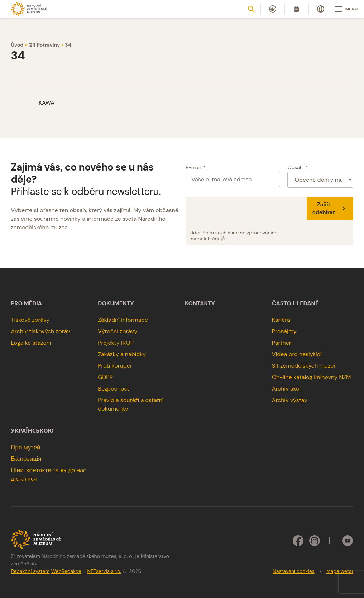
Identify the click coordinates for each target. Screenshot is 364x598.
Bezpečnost (113, 389)
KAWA (47, 103)
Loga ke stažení (31, 343)
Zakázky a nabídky (122, 354)
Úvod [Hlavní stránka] (17, 45)
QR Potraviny (44, 45)
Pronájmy (284, 331)
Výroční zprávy (118, 331)
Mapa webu (340, 571)
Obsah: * (297, 167)
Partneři (282, 343)
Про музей (25, 447)
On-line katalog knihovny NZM (312, 377)
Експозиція (26, 459)
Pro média (26, 303)
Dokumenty (116, 303)
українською (32, 431)
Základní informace (123, 320)
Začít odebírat (330, 209)
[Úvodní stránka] (29, 9)
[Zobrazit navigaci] (346, 9)
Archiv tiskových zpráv (40, 331)
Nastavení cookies (294, 571)
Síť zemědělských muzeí (303, 366)
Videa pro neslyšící (297, 354)
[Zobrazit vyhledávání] (251, 9)
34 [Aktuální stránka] (68, 45)
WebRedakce (66, 571)
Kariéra (281, 320)
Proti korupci (115, 366)
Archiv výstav (290, 400)
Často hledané (295, 303)
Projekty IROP (116, 343)
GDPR (105, 377)
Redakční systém (30, 571)
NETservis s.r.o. (104, 571)
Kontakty (200, 303)
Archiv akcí (286, 389)
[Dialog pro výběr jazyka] (321, 9)
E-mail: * (195, 167)
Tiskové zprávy (30, 320)
